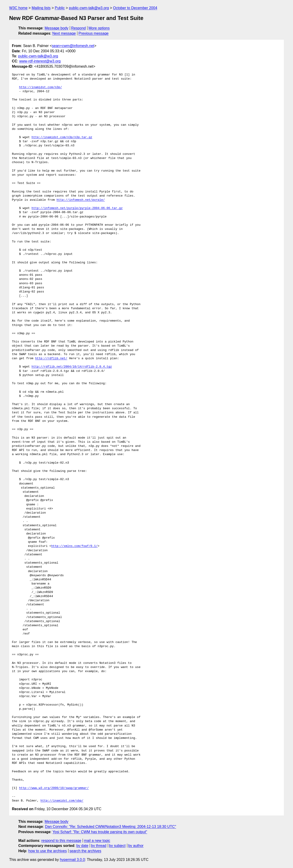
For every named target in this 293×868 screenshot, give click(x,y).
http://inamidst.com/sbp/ (62, 801)
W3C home (18, 8)
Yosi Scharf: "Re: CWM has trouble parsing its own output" (100, 832)
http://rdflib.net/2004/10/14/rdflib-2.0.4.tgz (72, 367)
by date (82, 846)
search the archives (85, 851)
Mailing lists (41, 8)
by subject (117, 846)
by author (136, 846)
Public (60, 8)
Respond (79, 28)
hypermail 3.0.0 (72, 860)
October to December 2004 (135, 8)
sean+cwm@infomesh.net (73, 46)
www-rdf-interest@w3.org (40, 61)
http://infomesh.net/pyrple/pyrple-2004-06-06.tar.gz (77, 208)
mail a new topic (97, 841)
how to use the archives (48, 851)
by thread (99, 846)
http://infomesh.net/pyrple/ (81, 200)
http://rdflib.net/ (51, 359)
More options (99, 28)
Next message (64, 33)
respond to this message (61, 841)
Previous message (94, 33)
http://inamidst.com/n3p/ (40, 87)
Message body (57, 28)
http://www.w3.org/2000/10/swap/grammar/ (54, 788)
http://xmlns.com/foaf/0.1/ (75, 546)
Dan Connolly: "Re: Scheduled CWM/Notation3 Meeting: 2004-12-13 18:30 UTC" (111, 827)
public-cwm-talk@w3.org (89, 8)
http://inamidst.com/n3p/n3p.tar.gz (62, 137)
